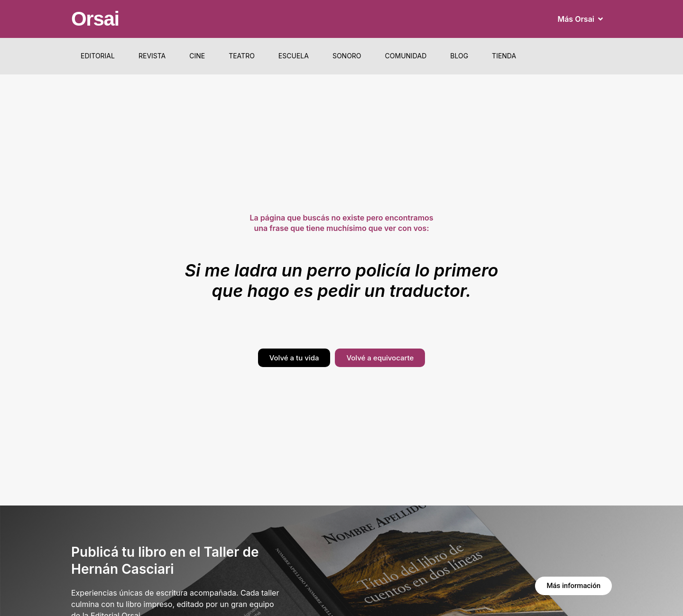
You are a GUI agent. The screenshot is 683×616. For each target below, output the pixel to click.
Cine (197, 56)
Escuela (294, 56)
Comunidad (406, 56)
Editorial (98, 56)
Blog (459, 56)
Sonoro (347, 56)
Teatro (242, 56)
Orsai (95, 19)
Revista (152, 56)
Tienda (504, 56)
